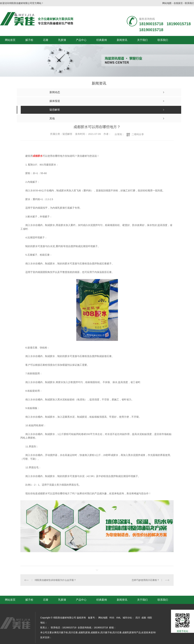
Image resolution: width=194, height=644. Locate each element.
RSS (112, 618)
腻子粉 (29, 40)
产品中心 (81, 40)
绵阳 (150, 618)
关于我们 (142, 40)
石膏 (46, 40)
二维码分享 (138, 134)
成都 (144, 618)
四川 (138, 618)
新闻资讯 (122, 40)
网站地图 (167, 3)
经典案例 (102, 40)
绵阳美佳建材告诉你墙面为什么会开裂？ (56, 580)
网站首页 (10, 40)
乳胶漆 (62, 40)
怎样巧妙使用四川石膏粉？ (145, 580)
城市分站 (127, 618)
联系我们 (189, 3)
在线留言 (178, 3)
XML (119, 618)
